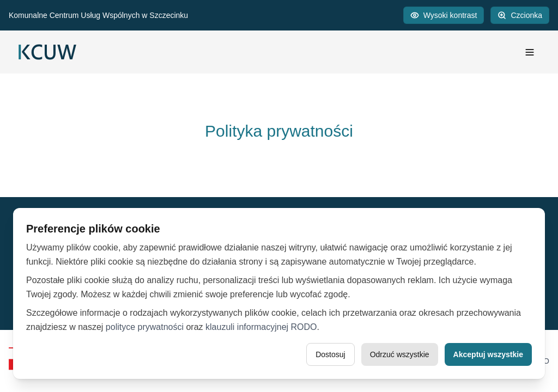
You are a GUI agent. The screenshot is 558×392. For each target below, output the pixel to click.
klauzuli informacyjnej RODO (261, 327)
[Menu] (530, 52)
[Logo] (47, 52)
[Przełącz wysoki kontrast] (444, 15)
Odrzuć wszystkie (400, 354)
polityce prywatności (145, 327)
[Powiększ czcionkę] (520, 15)
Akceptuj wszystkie (488, 354)
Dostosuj (330, 354)
